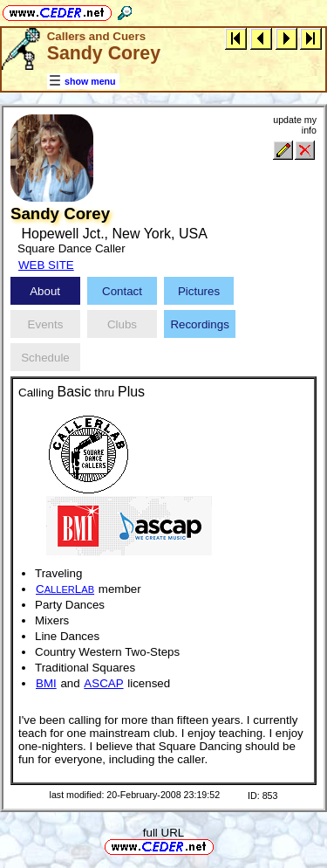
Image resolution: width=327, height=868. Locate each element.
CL (65, 589)
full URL (163, 833)
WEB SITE (46, 265)
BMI (46, 683)
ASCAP (103, 683)
